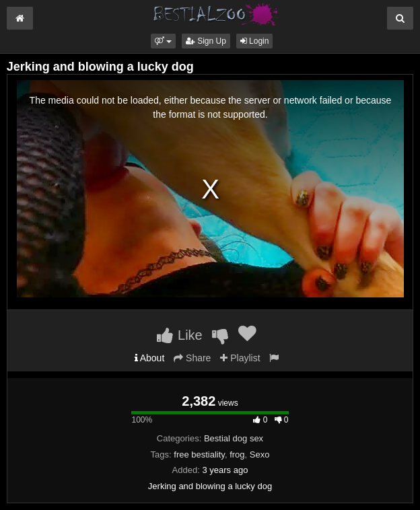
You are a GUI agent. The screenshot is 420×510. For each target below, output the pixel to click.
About (150, 358)
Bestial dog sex (234, 438)
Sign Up (206, 41)
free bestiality (199, 454)
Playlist (240, 358)
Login (255, 41)
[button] (163, 41)
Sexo (260, 454)
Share (192, 358)
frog (237, 454)
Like (179, 335)
